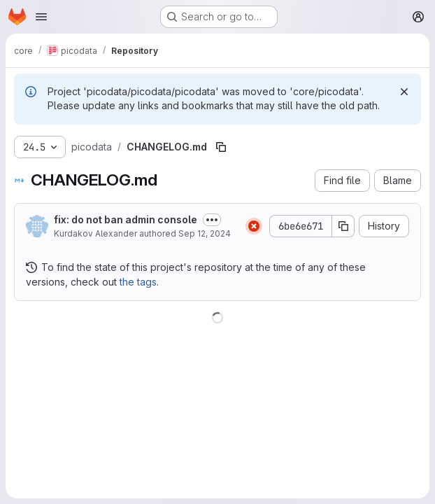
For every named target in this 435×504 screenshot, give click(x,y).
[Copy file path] (221, 147)
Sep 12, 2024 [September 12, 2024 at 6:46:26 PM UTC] (205, 233)
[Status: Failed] (254, 226)
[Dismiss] (404, 92)
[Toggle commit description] (212, 220)
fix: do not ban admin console (126, 219)
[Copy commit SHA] (343, 226)
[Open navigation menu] (41, 17)
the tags (138, 282)
